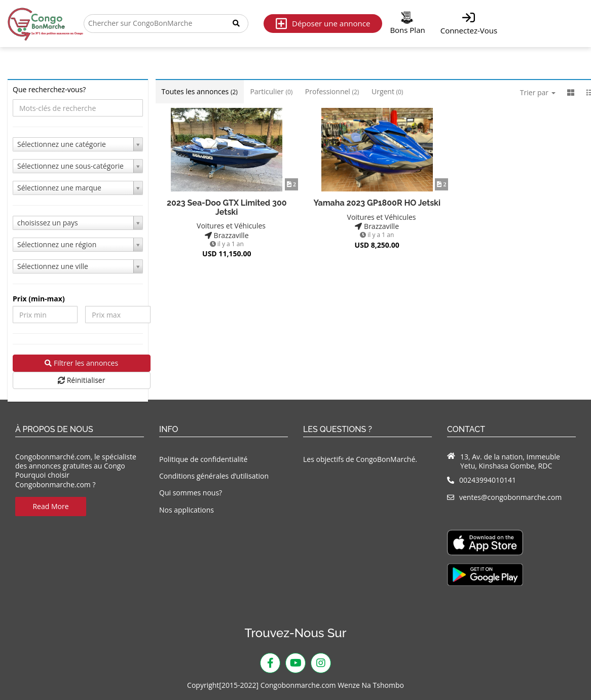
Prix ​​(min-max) (39, 299)
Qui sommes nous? (191, 493)
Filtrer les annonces (81, 363)
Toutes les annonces (200, 91)
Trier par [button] (538, 92)
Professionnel (332, 91)
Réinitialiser (81, 380)
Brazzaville (227, 236)
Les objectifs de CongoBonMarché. (360, 459)
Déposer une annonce (323, 24)
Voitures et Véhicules (227, 226)
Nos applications (187, 510)
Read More (50, 506)
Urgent (387, 91)
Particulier (271, 91)
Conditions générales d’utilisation (214, 476)
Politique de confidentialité (203, 459)
